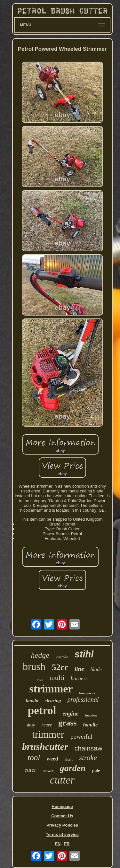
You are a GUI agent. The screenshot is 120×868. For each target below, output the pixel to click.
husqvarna (87, 693)
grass (68, 723)
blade (96, 669)
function (91, 715)
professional (83, 699)
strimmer (51, 689)
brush (34, 666)
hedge (40, 655)
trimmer (48, 734)
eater (30, 770)
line (79, 669)
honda (32, 700)
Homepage (62, 807)
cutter (62, 780)
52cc (60, 667)
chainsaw (88, 748)
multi (57, 677)
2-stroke (62, 657)
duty (31, 725)
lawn (40, 680)
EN (58, 844)
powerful (81, 737)
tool (34, 757)
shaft (69, 759)
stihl (84, 654)
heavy (47, 725)
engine (71, 714)
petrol (42, 711)
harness (79, 678)
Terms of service (62, 834)
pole (96, 771)
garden (73, 768)
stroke (88, 758)
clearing (53, 700)
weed (52, 759)
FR (67, 844)
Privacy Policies (62, 825)
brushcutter (45, 746)
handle (90, 725)
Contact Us (62, 816)
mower (48, 771)
